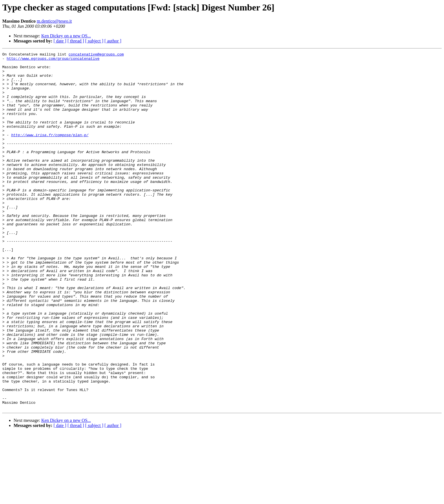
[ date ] (60, 41)
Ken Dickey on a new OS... (66, 36)
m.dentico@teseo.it (54, 21)
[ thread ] (76, 41)
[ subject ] (94, 41)
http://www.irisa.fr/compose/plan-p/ (50, 152)
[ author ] (113, 41)
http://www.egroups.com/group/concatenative (53, 60)
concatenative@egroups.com (96, 55)
